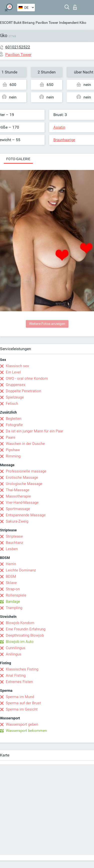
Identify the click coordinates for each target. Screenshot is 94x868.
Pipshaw (13, 450)
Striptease (14, 536)
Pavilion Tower (47, 23)
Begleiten (14, 419)
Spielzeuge (15, 397)
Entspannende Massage (26, 515)
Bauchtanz (14, 543)
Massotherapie (18, 496)
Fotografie (14, 425)
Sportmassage (18, 509)
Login (75, 7)
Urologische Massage (24, 484)
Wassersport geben (22, 724)
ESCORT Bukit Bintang (17, 23)
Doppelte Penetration (23, 391)
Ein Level (13, 372)
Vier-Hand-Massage (22, 503)
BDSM (11, 576)
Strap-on (13, 589)
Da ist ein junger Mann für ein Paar (34, 431)
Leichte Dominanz (21, 570)
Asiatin (59, 127)
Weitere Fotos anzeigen (47, 324)
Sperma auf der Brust (23, 703)
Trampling (14, 608)
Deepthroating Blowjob (25, 635)
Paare (11, 437)
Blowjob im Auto (20, 642)
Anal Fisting (16, 676)
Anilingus (14, 654)
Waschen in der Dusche (25, 444)
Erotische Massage (22, 477)
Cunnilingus (16, 648)
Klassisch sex (17, 366)
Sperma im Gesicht (22, 709)
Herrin (11, 564)
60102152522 (18, 47)
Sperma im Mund (20, 697)
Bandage (13, 602)
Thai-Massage (18, 490)
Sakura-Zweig (17, 521)
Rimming (13, 456)
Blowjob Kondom (20, 623)
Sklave (11, 583)
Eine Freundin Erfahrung (26, 629)
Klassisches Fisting (22, 669)
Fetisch (12, 404)
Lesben (12, 549)
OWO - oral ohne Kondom (27, 378)
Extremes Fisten (19, 682)
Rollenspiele (16, 595)
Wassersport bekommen (26, 731)
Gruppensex (16, 385)
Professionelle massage (26, 471)
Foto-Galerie (18, 159)
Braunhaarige (64, 140)
